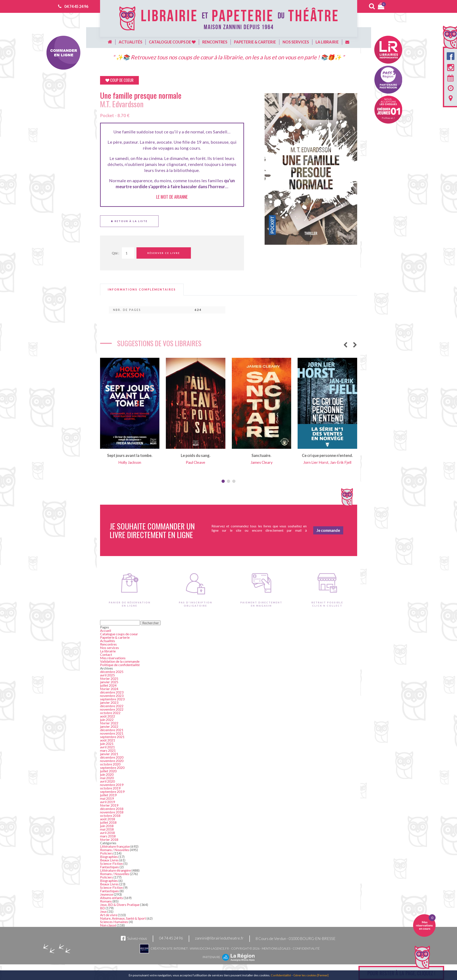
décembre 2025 (112, 672)
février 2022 (109, 723)
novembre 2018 (112, 812)
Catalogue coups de (172, 42)
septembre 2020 (112, 767)
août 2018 (108, 819)
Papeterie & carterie (255, 42)
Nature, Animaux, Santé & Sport (123, 918)
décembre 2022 (112, 706)
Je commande (328, 530)
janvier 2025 (109, 682)
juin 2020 (107, 774)
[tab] (142, 290)
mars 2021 (108, 750)
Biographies (109, 857)
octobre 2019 (110, 788)
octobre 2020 (110, 764)
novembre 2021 (112, 733)
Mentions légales (276, 948)
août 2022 (108, 716)
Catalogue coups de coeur (119, 634)
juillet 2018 (108, 822)
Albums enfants (112, 898)
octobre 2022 (110, 713)
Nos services (296, 42)
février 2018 (109, 839)
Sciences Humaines (114, 922)
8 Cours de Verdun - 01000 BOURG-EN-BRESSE (296, 938)
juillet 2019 (108, 795)
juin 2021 (107, 744)
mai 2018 (107, 829)
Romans (106, 901)
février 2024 (109, 689)
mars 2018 (108, 836)
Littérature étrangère (115, 870)
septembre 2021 (112, 737)
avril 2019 (107, 802)
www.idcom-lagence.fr (209, 948)
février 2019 (109, 805)
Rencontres (215, 42)
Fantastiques (109, 867)
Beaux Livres (109, 860)
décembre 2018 (112, 809)
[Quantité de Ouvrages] (128, 253)
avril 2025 (107, 675)
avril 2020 (107, 781)
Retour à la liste (129, 221)
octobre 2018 (110, 815)
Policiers (106, 853)
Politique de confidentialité (120, 665)
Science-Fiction (111, 863)
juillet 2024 (108, 685)
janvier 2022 (109, 726)
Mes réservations (113, 658)
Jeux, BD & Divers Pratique (120, 905)
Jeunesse (107, 894)
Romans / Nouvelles (115, 850)
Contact (106, 654)
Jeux (103, 911)
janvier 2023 (109, 702)
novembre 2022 (112, 709)
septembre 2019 (112, 791)
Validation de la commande (120, 661)
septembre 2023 (112, 699)
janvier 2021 (109, 754)
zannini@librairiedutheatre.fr (219, 938)
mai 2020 (107, 778)
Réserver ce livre (164, 253)
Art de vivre (109, 915)
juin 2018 (107, 826)
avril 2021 (107, 747)
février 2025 (109, 678)
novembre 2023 (112, 696)
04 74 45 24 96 (76, 6)
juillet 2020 (108, 771)
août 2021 (108, 740)
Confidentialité (306, 948)
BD (103, 908)
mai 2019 (107, 798)
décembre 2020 (112, 757)
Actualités (130, 42)
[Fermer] (323, 975)
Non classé (108, 925)
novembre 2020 (112, 761)
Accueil (106, 630)
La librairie (327, 42)
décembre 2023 (112, 692)
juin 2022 (107, 720)
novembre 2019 (112, 785)
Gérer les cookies (305, 975)
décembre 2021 (112, 730)
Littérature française (115, 846)
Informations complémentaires (142, 290)
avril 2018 (107, 833)
